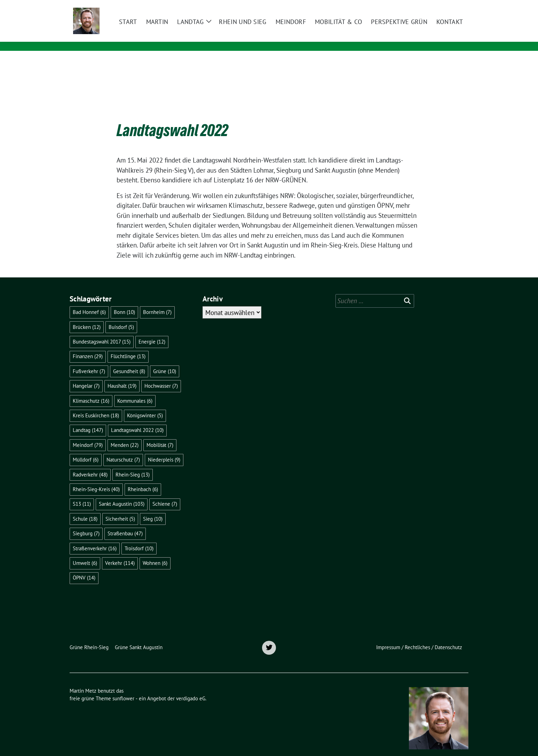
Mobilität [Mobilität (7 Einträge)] (160, 434)
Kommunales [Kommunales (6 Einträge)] (135, 390)
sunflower (123, 688)
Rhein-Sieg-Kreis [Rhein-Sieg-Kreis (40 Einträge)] (96, 478)
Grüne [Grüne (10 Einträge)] (165, 360)
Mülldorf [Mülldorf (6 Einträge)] (86, 449)
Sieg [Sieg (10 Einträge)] (153, 508)
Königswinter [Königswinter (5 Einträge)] (145, 405)
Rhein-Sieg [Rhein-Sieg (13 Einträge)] (133, 464)
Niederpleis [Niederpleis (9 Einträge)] (164, 449)
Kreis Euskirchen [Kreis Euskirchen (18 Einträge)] (96, 405)
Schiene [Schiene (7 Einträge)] (165, 493)
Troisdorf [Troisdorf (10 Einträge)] (139, 538)
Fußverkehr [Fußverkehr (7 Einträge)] (89, 360)
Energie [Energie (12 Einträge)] (152, 331)
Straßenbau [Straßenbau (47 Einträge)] (125, 523)
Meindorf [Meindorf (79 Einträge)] (88, 434)
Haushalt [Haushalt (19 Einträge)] (122, 375)
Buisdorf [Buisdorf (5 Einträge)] (121, 316)
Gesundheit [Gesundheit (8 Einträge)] (129, 360)
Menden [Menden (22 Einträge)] (125, 434)
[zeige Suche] (456, 6)
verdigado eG (191, 688)
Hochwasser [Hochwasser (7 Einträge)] (161, 375)
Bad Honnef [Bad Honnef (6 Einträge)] (89, 301)
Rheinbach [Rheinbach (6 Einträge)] (143, 478)
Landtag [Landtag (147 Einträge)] (88, 419)
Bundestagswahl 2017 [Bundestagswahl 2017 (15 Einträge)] (102, 331)
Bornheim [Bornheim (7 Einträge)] (157, 301)
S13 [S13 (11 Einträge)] (82, 493)
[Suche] (446, 6)
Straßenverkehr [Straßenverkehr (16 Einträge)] (95, 538)
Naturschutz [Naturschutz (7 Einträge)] (123, 449)
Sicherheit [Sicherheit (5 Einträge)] (120, 508)
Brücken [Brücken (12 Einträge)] (87, 316)
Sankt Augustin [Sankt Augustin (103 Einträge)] (122, 493)
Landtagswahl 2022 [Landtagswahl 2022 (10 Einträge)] (137, 419)
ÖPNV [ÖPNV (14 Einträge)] (84, 567)
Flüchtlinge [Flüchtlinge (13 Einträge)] (128, 345)
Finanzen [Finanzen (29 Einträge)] (88, 345)
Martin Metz (151, 27)
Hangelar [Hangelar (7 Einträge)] (86, 375)
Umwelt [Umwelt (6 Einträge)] (85, 552)
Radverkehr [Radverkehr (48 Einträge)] (90, 464)
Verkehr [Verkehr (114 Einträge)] (120, 552)
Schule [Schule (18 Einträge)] (85, 508)
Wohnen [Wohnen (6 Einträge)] (155, 552)
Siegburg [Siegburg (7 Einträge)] (86, 523)
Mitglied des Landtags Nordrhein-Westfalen (199, 37)
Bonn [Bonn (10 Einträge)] (124, 301)
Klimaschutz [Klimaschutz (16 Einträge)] (91, 390)
